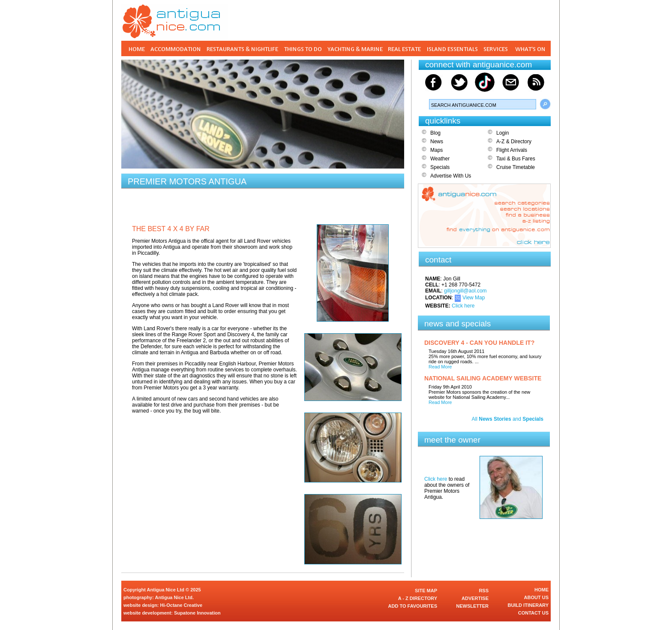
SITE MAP (426, 591)
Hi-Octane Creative (181, 605)
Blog (435, 133)
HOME (541, 590)
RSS (484, 591)
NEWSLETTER (472, 606)
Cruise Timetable (516, 167)
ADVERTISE (475, 598)
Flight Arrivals (512, 150)
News (437, 142)
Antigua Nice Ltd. (174, 597)
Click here (463, 306)
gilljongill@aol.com (465, 291)
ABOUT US (536, 597)
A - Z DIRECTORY (418, 598)
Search (545, 104)
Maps (436, 150)
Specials (440, 167)
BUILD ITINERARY (528, 605)
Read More (440, 367)
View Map (474, 298)
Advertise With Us (451, 176)
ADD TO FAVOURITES (413, 606)
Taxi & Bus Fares (516, 159)
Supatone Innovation (197, 613)
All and (508, 419)
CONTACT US (533, 613)
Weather (440, 159)
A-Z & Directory (514, 142)
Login (502, 133)
